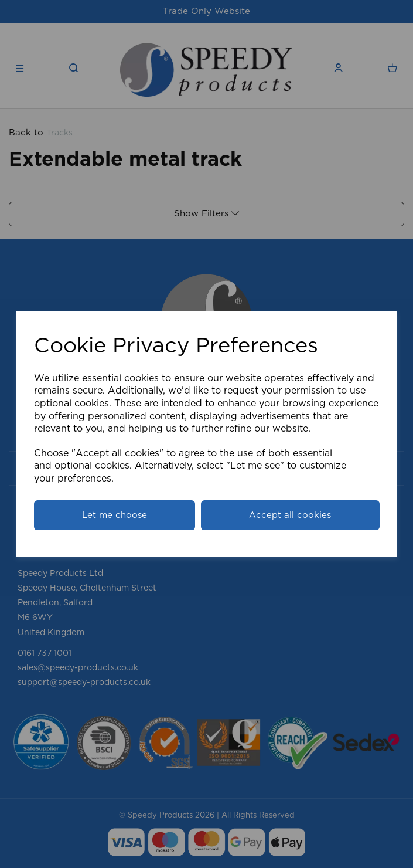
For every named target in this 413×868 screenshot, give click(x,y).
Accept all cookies (290, 515)
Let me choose (115, 515)
